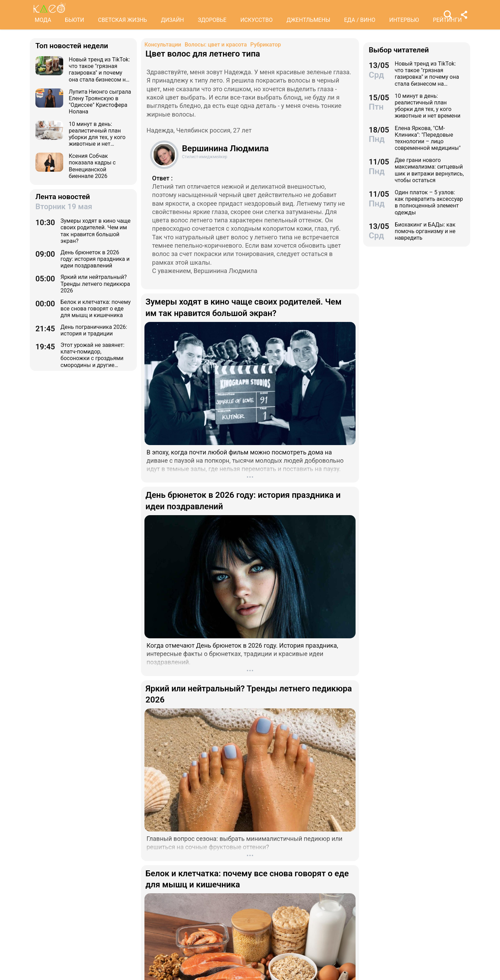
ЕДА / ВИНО (360, 20)
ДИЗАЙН (172, 20)
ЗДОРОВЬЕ (212, 20)
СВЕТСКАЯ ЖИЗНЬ (122, 20)
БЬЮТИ (74, 20)
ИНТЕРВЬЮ (404, 20)
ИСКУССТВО (256, 20)
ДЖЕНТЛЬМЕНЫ (308, 20)
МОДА (43, 20)
